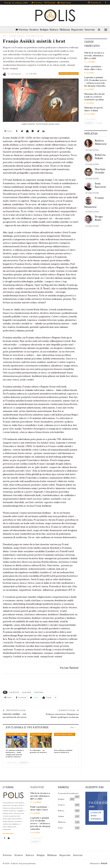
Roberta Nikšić (100, 157)
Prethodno (12, 763)
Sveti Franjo (39, 692)
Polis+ (61, 828)
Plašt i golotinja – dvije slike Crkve (94, 68)
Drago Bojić (99, 218)
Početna (37, 3)
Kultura (60, 30)
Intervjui (78, 855)
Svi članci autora (92, 150)
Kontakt (50, 3)
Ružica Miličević (101, 142)
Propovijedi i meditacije (69, 73)
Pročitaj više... (9, 833)
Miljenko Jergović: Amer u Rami (94, 109)
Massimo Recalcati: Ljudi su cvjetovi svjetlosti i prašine (95, 97)
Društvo (39, 30)
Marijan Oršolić (100, 171)
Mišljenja (71, 30)
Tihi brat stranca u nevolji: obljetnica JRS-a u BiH (94, 56)
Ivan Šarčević (14, 692)
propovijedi (27, 692)
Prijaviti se (94, 3)
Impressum (64, 3)
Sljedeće (24, 763)
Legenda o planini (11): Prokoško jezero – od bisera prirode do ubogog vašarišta (95, 82)
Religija (49, 30)
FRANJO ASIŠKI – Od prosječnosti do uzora (15, 716)
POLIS (104, 864)
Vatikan (61, 816)
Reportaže (84, 30)
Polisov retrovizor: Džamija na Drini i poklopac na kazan (62, 716)
